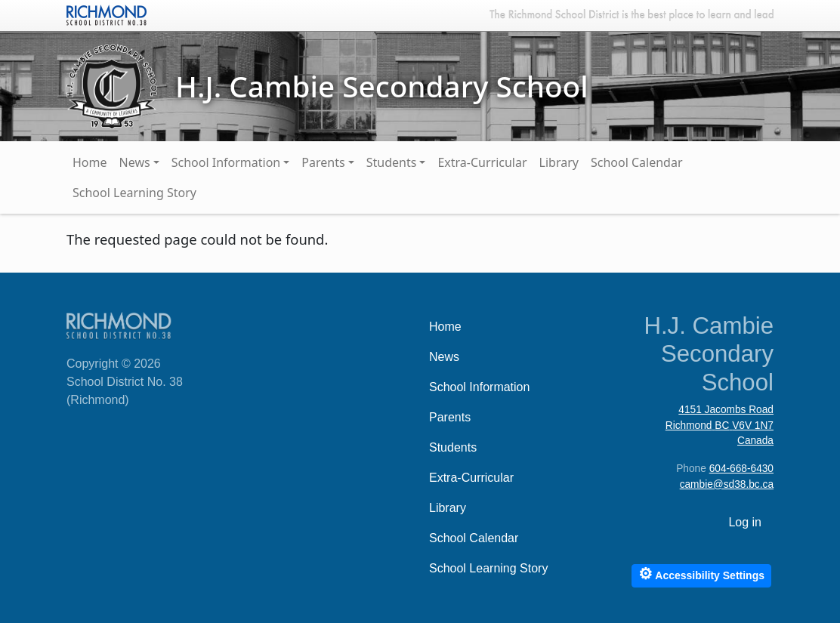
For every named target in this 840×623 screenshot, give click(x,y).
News (135, 162)
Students (392, 162)
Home (90, 162)
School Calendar (637, 162)
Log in (745, 522)
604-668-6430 (741, 469)
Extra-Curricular (482, 162)
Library (559, 162)
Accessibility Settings (701, 574)
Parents (323, 162)
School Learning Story (134, 193)
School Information (226, 162)
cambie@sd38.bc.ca (727, 484)
